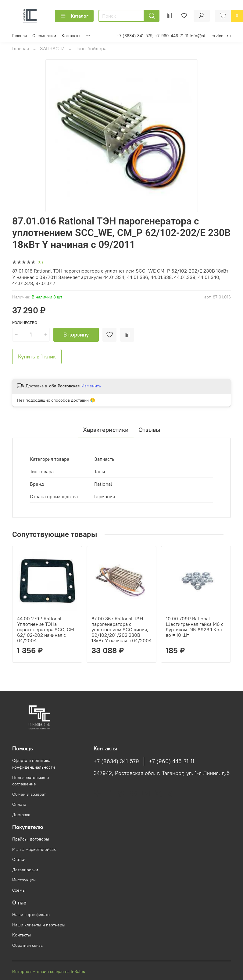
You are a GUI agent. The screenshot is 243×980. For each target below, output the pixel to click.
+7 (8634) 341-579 (116, 761)
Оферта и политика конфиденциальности (34, 764)
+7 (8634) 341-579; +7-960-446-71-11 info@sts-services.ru (174, 36)
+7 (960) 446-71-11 (172, 761)
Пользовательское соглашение (31, 781)
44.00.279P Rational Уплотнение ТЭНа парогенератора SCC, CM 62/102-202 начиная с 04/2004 (46, 629)
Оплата (19, 804)
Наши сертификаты (31, 915)
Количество (25, 323)
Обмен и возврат (29, 794)
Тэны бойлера (91, 48)
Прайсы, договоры (31, 839)
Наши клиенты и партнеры (39, 925)
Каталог (74, 16)
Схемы (19, 890)
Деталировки (25, 870)
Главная (20, 36)
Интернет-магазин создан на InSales (49, 971)
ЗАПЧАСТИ (52, 48)
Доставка (21, 815)
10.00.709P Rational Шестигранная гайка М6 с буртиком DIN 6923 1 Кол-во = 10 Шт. (195, 627)
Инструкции (24, 880)
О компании (44, 36)
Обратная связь (27, 945)
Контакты (71, 36)
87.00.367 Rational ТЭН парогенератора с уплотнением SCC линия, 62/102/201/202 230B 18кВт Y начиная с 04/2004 (121, 629)
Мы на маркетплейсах (34, 849)
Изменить (91, 386)
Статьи (19, 859)
